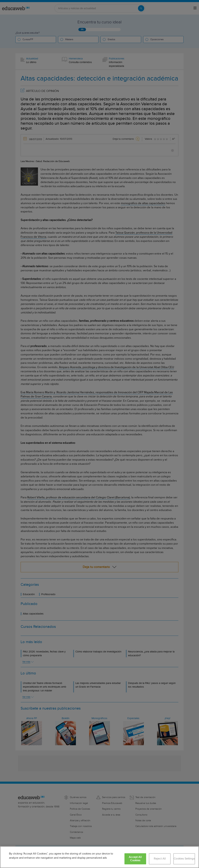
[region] (99, 857)
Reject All (160, 859)
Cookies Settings (184, 859)
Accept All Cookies (135, 859)
